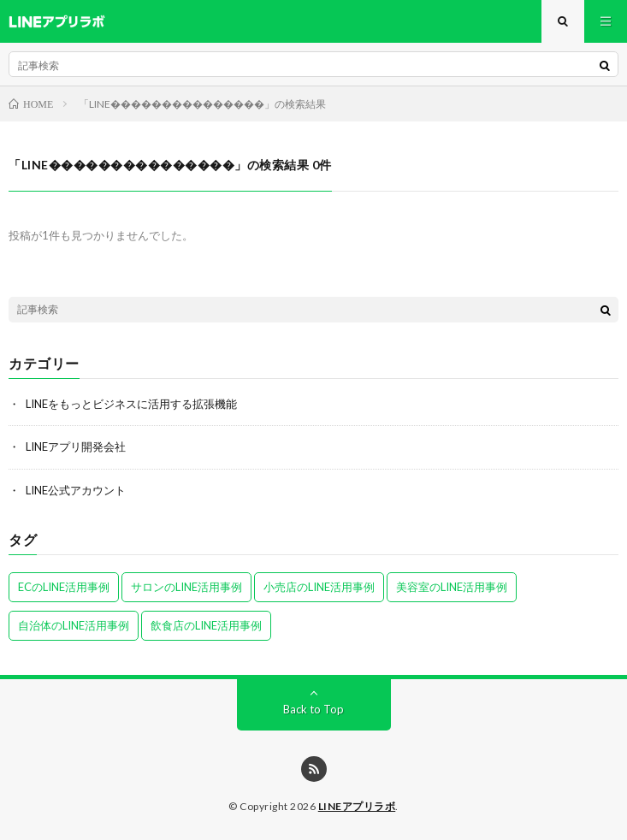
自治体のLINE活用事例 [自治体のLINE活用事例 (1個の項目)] (74, 625)
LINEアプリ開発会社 (76, 447)
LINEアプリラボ (357, 806)
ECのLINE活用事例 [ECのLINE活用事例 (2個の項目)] (64, 587)
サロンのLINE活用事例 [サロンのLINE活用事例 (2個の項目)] (186, 587)
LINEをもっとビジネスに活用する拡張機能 (131, 404)
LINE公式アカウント (76, 490)
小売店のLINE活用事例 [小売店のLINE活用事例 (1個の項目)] (319, 587)
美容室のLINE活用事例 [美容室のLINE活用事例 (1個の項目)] (452, 587)
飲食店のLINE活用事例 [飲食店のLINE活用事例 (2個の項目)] (206, 625)
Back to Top (313, 709)
